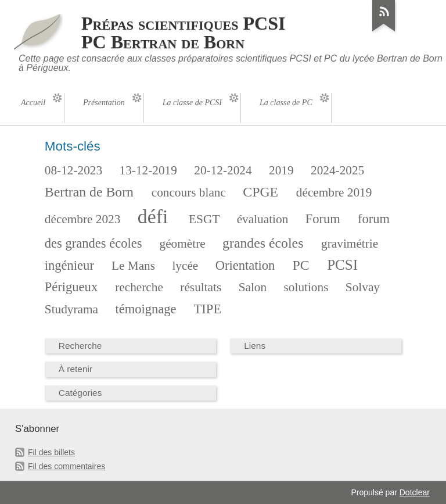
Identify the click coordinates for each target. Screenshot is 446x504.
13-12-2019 (148, 170)
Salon (253, 287)
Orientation (245, 265)
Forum (323, 219)
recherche (139, 287)
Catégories (80, 393)
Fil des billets (51, 452)
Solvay (363, 287)
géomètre (183, 244)
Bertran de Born (89, 192)
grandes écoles (263, 243)
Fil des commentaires (66, 466)
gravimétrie (350, 244)
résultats (201, 287)
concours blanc (189, 192)
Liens (255, 346)
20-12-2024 (223, 170)
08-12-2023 (73, 170)
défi (153, 217)
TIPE (208, 309)
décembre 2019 (334, 192)
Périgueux (71, 287)
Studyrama (71, 309)
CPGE (260, 192)
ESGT (204, 219)
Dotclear (415, 492)
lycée (185, 266)
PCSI (342, 265)
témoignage (145, 309)
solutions (306, 287)
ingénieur (69, 265)
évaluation (263, 219)
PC (301, 265)
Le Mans (133, 266)
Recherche (80, 346)
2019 (281, 170)
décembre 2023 (83, 219)
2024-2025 (337, 170)
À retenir (75, 369)
